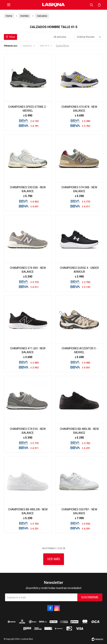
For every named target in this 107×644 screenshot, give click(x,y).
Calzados (27, 46)
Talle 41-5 (44, 46)
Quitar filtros (62, 46)
